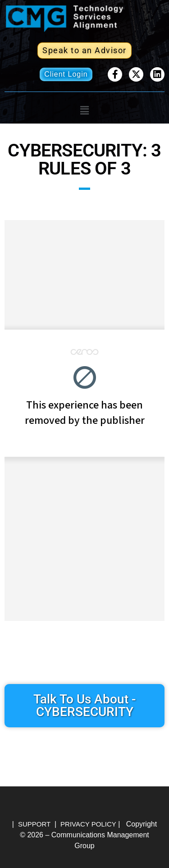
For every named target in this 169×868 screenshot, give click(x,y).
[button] (84, 110)
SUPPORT (34, 824)
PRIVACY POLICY (88, 824)
